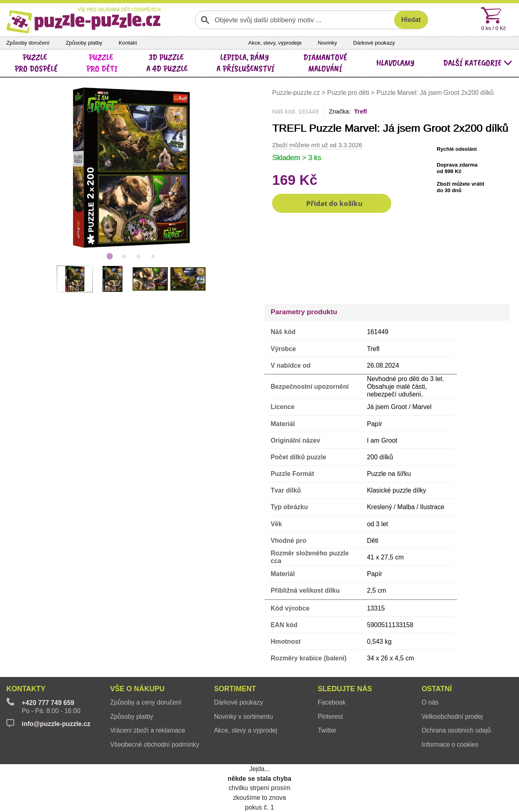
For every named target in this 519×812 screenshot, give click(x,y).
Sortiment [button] (235, 689)
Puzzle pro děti (348, 93)
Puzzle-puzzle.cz (297, 93)
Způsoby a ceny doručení (146, 702)
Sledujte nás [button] (345, 689)
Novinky (327, 43)
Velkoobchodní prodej (452, 717)
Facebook (332, 702)
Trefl (360, 111)
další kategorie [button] (478, 63)
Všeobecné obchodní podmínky (155, 745)
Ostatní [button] (437, 689)
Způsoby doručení (28, 43)
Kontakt (128, 43)
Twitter (327, 730)
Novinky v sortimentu (243, 717)
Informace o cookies (450, 745)
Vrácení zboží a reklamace (148, 730)
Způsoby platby (84, 43)
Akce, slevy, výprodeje (275, 43)
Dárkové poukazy (374, 43)
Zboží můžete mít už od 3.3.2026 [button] (317, 145)
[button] (332, 203)
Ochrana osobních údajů (456, 730)
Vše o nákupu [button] (137, 689)
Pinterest (330, 717)
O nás (430, 702)
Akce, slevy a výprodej (246, 730)
